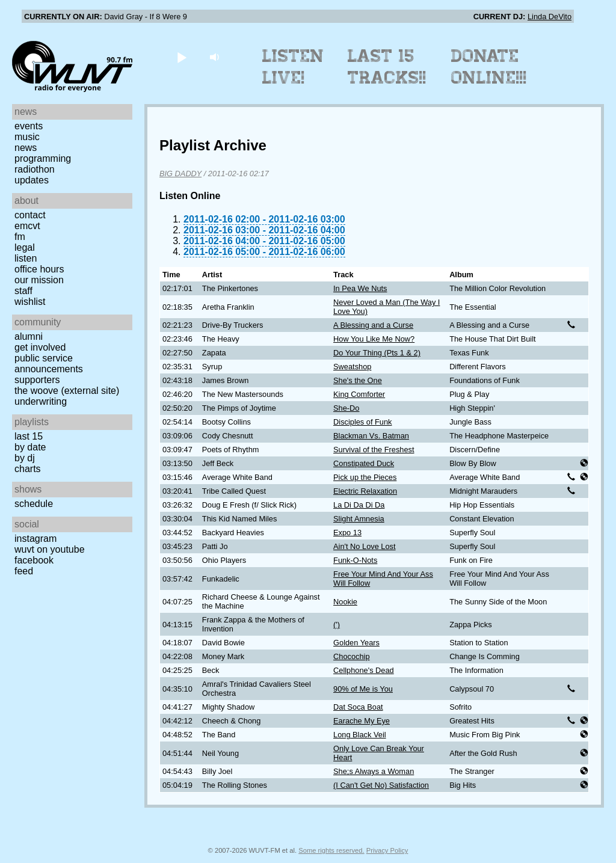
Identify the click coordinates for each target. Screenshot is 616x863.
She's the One (358, 380)
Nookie (345, 602)
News (26, 148)
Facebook (34, 560)
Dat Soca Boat (358, 707)
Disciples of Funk (362, 422)
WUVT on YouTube (50, 549)
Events (29, 126)
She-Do (346, 408)
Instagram (35, 539)
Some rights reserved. (331, 850)
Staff (23, 291)
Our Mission (39, 280)
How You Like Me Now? (374, 339)
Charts (28, 469)
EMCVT (27, 226)
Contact (30, 215)
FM (20, 237)
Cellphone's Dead (364, 670)
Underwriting (41, 401)
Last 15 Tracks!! (387, 67)
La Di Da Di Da (359, 505)
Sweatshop (352, 367)
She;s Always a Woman (374, 771)
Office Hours (39, 269)
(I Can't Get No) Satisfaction (381, 785)
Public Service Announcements (49, 364)
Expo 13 (347, 533)
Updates (32, 180)
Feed (24, 571)
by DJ (25, 458)
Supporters (37, 380)
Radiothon (35, 169)
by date (30, 447)
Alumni (29, 336)
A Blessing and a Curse (373, 325)
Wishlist (30, 302)
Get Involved (40, 347)
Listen (26, 258)
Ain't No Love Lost (364, 546)
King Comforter (359, 394)
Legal (25, 247)
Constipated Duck (364, 463)
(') (337, 625)
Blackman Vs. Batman (371, 436)
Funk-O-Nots (355, 560)
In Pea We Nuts (360, 288)
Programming (43, 158)
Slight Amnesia (359, 519)
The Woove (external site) (67, 391)
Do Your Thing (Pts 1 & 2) (377, 353)
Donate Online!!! (489, 67)
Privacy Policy (387, 850)
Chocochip (351, 656)
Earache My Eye (362, 721)
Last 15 (29, 436)
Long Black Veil (360, 735)
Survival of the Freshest (374, 450)
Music (27, 137)
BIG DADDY (180, 174)
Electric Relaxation (365, 491)
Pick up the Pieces (365, 477)
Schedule (34, 504)
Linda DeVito (550, 17)
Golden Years (356, 643)
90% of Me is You (363, 689)
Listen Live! (293, 67)
